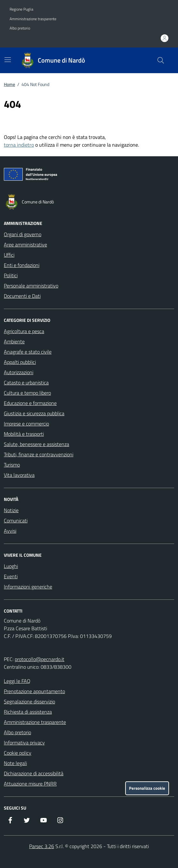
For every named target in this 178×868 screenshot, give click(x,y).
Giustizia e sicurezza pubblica (34, 413)
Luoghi (11, 566)
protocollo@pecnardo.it (40, 659)
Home (9, 84)
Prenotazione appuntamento (34, 691)
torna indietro (19, 145)
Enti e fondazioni (22, 265)
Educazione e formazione (30, 403)
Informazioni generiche (28, 587)
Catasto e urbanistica (26, 382)
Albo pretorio (20, 28)
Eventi (11, 576)
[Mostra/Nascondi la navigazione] (8, 60)
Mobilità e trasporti (24, 434)
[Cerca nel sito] (161, 60)
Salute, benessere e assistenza (36, 444)
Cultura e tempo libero (27, 393)
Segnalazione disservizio (29, 701)
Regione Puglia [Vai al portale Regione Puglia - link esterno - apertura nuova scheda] (21, 9)
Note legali (15, 763)
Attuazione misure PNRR (30, 784)
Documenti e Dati (22, 296)
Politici (11, 275)
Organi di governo (23, 234)
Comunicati (16, 520)
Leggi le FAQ (17, 681)
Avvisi (10, 531)
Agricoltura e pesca (24, 331)
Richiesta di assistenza (28, 712)
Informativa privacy (24, 743)
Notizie (11, 510)
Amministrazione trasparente (33, 19)
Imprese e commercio (26, 424)
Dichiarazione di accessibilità (34, 773)
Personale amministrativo (31, 286)
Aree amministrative (25, 245)
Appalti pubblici (20, 362)
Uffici (9, 255)
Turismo (12, 465)
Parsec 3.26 (42, 846)
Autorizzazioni (19, 372)
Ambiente (14, 341)
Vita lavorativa (19, 475)
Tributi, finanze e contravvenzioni (39, 454)
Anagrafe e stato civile (28, 352)
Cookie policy (18, 753)
